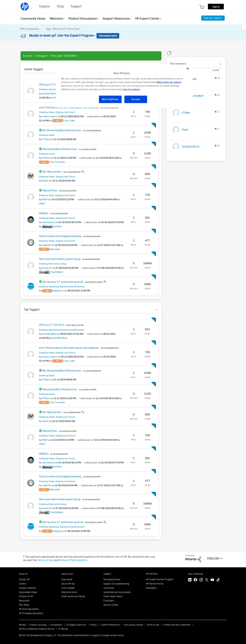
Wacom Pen (60, 190)
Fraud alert (109, 601)
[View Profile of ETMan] (46, 139)
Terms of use (153, 625)
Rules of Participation (73, 560)
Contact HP (24, 579)
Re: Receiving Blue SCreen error (72, 130)
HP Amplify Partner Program (160, 579)
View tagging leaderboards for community (196, 63)
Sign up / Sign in (213, 18)
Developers (151, 588)
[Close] (188, 69)
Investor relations (27, 588)
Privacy (94, 625)
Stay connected (196, 574)
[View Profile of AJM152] (46, 245)
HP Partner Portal (155, 584)
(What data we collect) (169, 82)
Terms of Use (46, 560)
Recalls (22, 625)
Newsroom (24, 601)
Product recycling (38, 625)
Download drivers (112, 579)
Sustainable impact (28, 592)
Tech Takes (24, 605)
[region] (124, 86)
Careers (23, 584)
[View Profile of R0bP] (45, 199)
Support (107, 574)
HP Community (30, 29)
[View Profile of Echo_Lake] (69, 121)
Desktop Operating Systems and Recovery (62, 286)
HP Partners (152, 574)
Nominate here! (108, 36)
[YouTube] (212, 580)
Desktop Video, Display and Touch (57, 112)
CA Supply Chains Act (76, 625)
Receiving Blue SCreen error (70, 149)
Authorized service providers (117, 592)
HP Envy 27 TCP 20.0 (61, 325)
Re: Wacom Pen (62, 172)
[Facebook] (195, 580)
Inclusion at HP (26, 596)
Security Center (111, 605)
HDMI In (54, 213)
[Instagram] (201, 580)
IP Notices (63, 629)
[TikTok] (218, 580)
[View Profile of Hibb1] (45, 181)
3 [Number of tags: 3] (219, 78)
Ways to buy (67, 574)
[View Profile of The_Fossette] (57, 162)
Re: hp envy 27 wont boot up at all (73, 282)
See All (91, 308)
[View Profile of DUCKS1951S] (49, 94)
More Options (110, 99)
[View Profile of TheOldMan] (57, 272)
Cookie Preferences (110, 625)
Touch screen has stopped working (70, 236)
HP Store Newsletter (29, 609)
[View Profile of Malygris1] (58, 291)
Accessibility (56, 625)
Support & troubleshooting (116, 584)
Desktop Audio (47, 135)
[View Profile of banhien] (58, 226)
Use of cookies (132, 89)
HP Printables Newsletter (31, 613)
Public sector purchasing (73, 596)
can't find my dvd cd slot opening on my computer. (79, 348)
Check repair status (113, 596)
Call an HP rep (68, 584)
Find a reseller (68, 588)
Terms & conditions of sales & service (37, 629)
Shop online (67, 579)
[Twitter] (207, 580)
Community (109, 588)
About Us (23, 574)
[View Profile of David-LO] (47, 268)
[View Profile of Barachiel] (55, 249)
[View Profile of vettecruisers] (50, 116)
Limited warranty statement (177, 625)
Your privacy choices (133, 625)
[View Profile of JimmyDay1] (48, 222)
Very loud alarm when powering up (70, 259)
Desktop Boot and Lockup (53, 264)
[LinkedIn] (190, 580)
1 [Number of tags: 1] (219, 95)
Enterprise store (69, 592)
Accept (136, 99)
